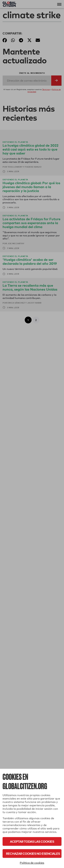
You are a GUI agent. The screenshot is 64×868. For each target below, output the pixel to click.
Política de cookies (32, 863)
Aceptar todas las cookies (32, 841)
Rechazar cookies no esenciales (33, 853)
